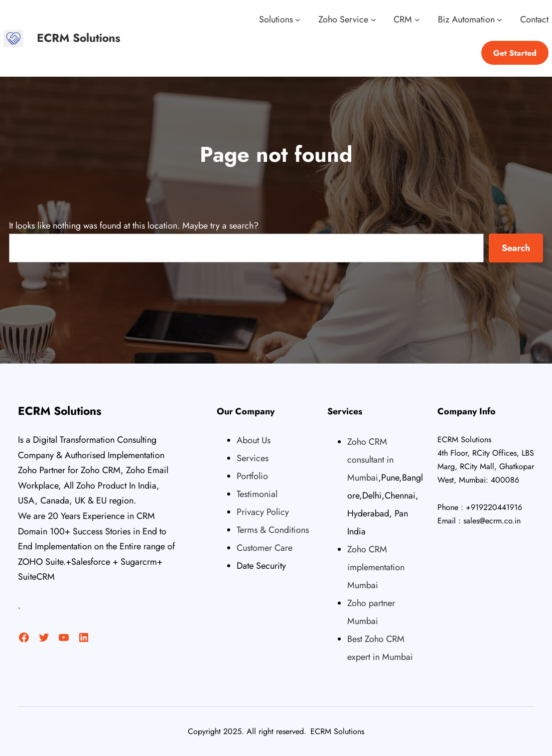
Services (253, 458)
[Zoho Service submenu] (373, 20)
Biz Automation (466, 19)
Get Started (515, 53)
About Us (254, 440)
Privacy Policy (263, 512)
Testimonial (257, 494)
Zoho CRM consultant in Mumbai (370, 460)
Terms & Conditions (273, 530)
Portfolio (252, 476)
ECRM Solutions (78, 38)
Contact (534, 19)
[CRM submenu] (417, 20)
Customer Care (265, 548)
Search (516, 248)
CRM (403, 19)
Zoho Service (343, 19)
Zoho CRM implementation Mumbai (376, 567)
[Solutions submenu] (298, 20)
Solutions (276, 19)
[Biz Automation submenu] (499, 20)
